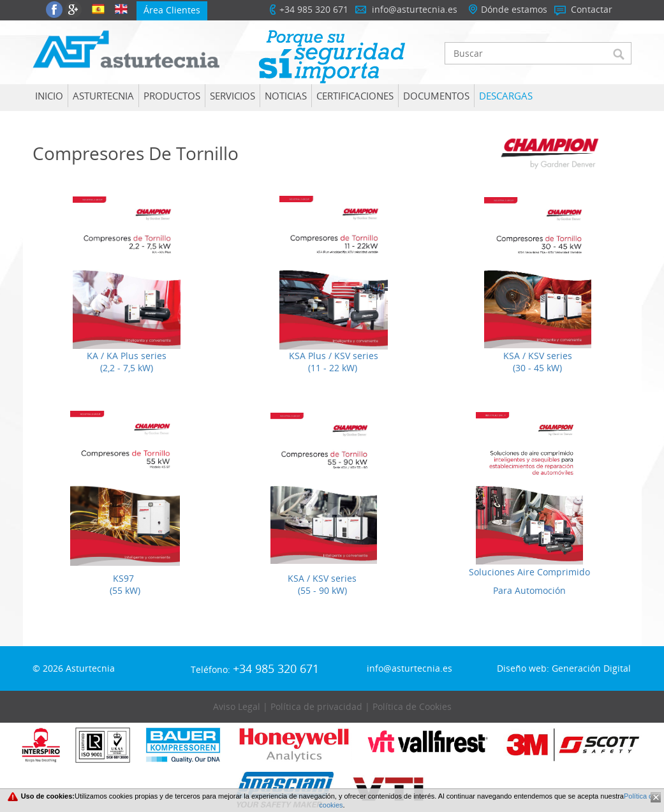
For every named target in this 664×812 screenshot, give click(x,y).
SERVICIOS (232, 96)
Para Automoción (529, 590)
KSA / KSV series (538, 356)
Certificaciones (355, 96)
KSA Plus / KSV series (332, 356)
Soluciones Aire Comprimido (529, 572)
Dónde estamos (514, 9)
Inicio (49, 96)
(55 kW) (125, 590)
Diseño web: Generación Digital (564, 668)
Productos (172, 96)
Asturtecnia (103, 96)
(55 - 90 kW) (322, 590)
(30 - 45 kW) (537, 368)
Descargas (506, 96)
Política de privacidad (316, 706)
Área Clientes (172, 10)
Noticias (286, 96)
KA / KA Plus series (127, 356)
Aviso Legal (237, 706)
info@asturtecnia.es (415, 9)
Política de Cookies (412, 706)
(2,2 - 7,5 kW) (127, 368)
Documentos (436, 96)
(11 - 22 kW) (333, 368)
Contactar (592, 9)
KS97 (125, 578)
